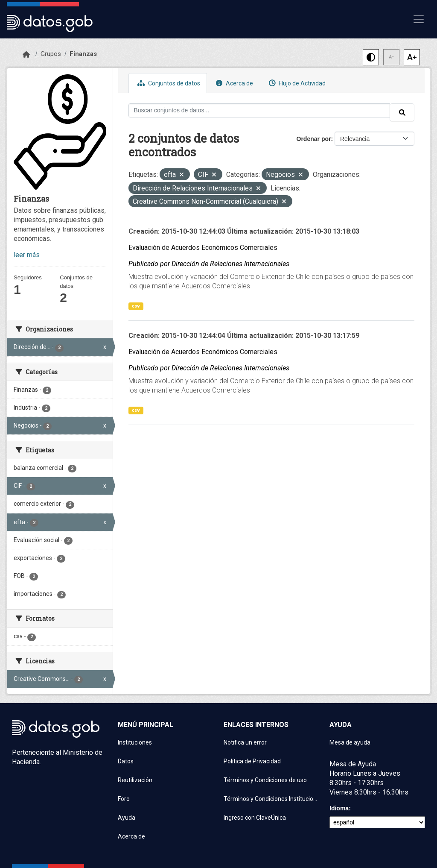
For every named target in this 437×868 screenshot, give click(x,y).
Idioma (339, 808)
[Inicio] (26, 55)
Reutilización (135, 780)
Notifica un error (245, 742)
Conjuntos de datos (168, 83)
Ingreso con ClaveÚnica (255, 818)
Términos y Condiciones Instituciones (271, 799)
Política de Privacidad (252, 761)
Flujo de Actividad (296, 83)
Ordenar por (314, 139)
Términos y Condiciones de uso (265, 780)
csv (136, 306)
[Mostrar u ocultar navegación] (419, 19)
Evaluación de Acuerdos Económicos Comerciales (203, 248)
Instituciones (135, 742)
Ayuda (127, 818)
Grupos (51, 54)
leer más (27, 255)
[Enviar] (402, 112)
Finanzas (83, 54)
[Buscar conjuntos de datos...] (259, 110)
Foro (124, 799)
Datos (126, 761)
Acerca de (233, 83)
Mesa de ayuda (350, 742)
